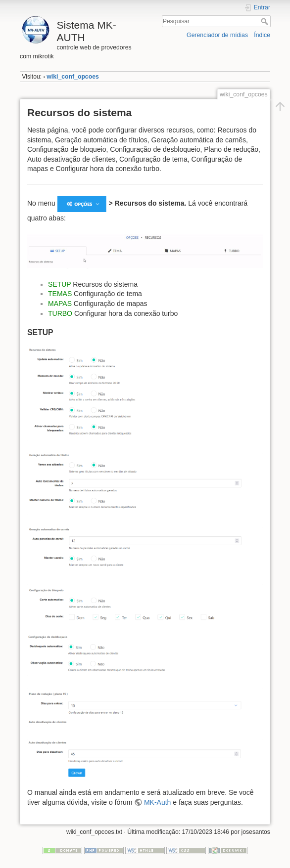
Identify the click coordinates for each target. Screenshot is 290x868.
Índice (262, 35)
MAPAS (60, 304)
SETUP (59, 284)
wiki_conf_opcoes (73, 77)
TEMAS (60, 294)
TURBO (60, 313)
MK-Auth (157, 802)
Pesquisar (266, 21)
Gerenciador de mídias (217, 35)
